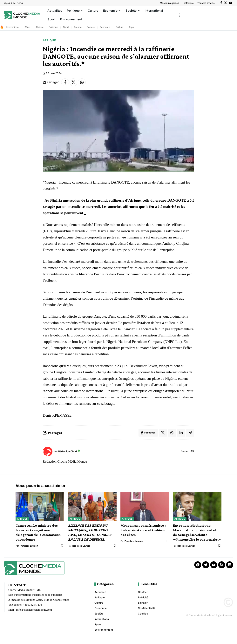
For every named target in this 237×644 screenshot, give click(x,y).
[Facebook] (221, 3)
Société (91, 27)
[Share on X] (73, 82)
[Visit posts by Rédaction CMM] (48, 452)
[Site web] (192, 451)
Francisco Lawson (29, 546)
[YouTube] (230, 3)
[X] (225, 3)
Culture (119, 27)
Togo (131, 27)
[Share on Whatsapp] (82, 82)
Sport (66, 27)
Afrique (40, 27)
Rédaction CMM (68, 451)
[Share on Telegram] (190, 433)
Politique (53, 27)
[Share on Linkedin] (181, 433)
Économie (105, 27)
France (78, 27)
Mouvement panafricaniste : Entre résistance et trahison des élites (143, 530)
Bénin (27, 27)
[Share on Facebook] (65, 82)
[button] (180, 15)
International (13, 27)
